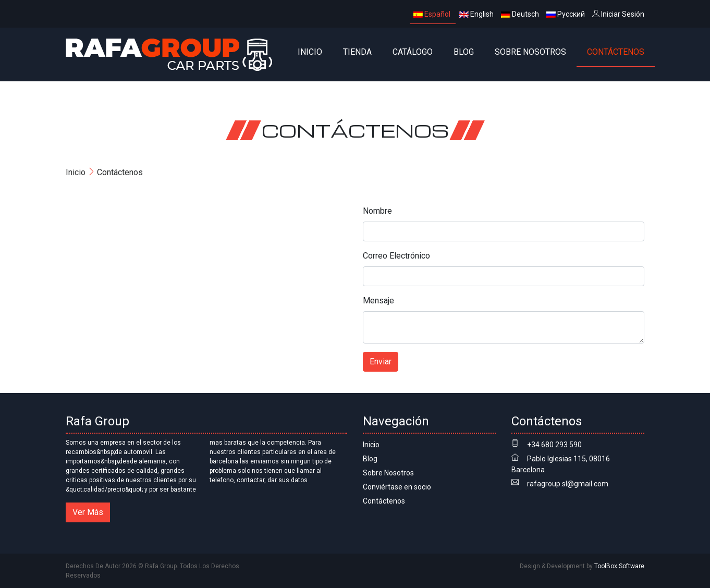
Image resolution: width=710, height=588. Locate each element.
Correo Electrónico (396, 256)
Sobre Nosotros (530, 52)
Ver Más (88, 512)
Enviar (381, 362)
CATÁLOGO (413, 52)
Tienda (357, 52)
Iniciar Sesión (618, 14)
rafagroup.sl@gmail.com (568, 484)
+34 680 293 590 (554, 445)
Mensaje (378, 301)
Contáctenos (616, 52)
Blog (464, 52)
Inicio (310, 52)
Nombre (377, 211)
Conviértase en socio (397, 487)
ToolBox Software (619, 566)
